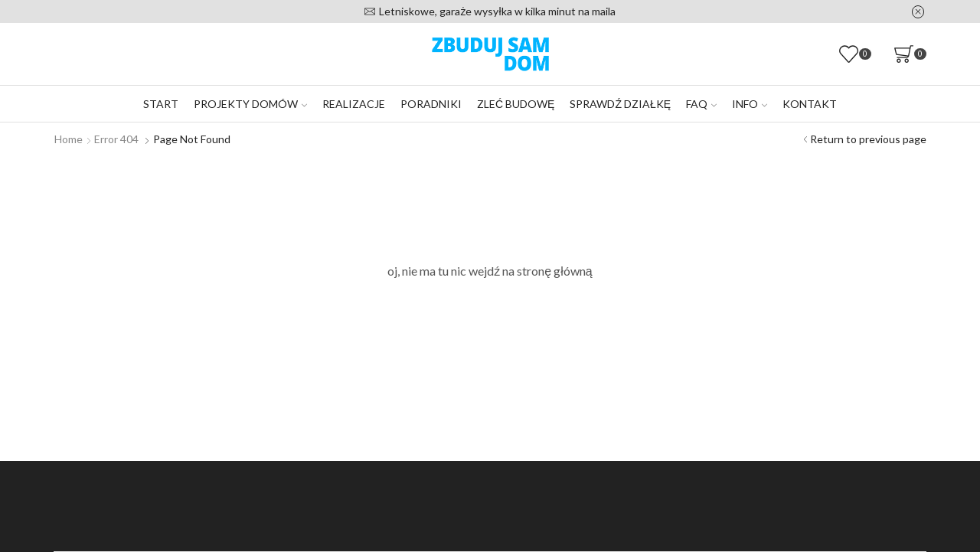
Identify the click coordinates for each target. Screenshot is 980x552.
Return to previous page (868, 139)
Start (161, 104)
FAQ (701, 104)
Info (750, 104)
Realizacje (354, 104)
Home (69, 139)
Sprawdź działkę (620, 104)
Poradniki (431, 104)
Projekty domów (250, 104)
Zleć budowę (516, 104)
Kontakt (810, 104)
